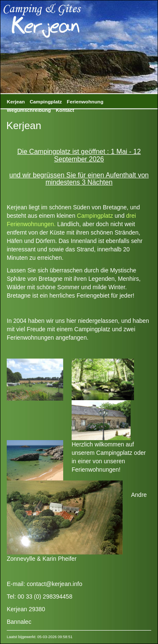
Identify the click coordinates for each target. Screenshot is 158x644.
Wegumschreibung (29, 110)
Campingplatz (46, 102)
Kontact (65, 110)
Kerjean (16, 102)
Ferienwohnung (85, 102)
